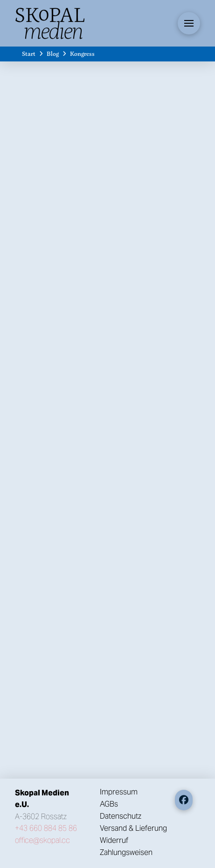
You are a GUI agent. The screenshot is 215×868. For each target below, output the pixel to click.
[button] (189, 23)
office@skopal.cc (42, 840)
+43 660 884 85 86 (46, 828)
